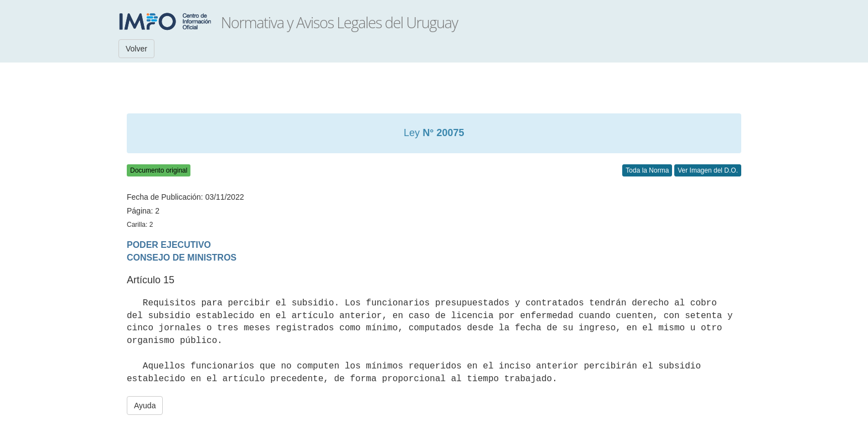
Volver (136, 49)
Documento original (159, 170)
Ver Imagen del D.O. (708, 170)
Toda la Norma (647, 170)
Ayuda (145, 406)
